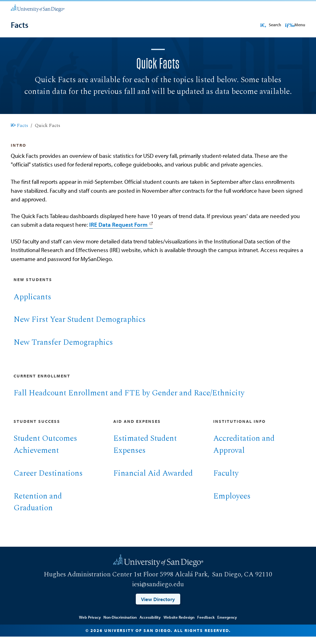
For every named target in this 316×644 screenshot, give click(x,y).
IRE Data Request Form (118, 232)
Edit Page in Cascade (158, 616)
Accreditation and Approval (244, 452)
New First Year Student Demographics (80, 327)
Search (270, 25)
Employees (232, 504)
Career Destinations (48, 481)
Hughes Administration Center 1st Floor (101, 582)
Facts (19, 133)
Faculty (226, 481)
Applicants (32, 304)
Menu (295, 25)
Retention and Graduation (38, 510)
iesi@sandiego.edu (158, 592)
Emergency (227, 625)
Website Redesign (179, 625)
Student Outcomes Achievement (45, 452)
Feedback (206, 625)
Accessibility (150, 625)
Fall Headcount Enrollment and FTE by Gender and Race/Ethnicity (129, 400)
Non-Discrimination (120, 625)
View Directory (158, 606)
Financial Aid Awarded (153, 481)
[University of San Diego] (38, 8)
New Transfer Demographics (63, 350)
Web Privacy (90, 625)
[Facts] (20, 25)
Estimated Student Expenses (145, 452)
